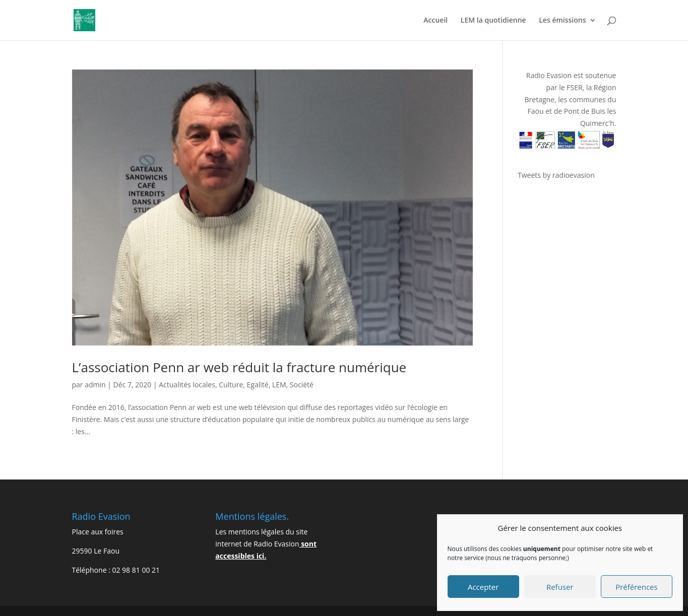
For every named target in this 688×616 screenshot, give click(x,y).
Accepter (483, 587)
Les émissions (562, 21)
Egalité (258, 385)
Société (302, 385)
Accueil (435, 21)
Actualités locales (187, 385)
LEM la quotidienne (493, 21)
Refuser (560, 587)
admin (95, 385)
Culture (231, 385)
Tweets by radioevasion (556, 175)
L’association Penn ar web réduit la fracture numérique (239, 367)
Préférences (637, 587)
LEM (279, 385)
